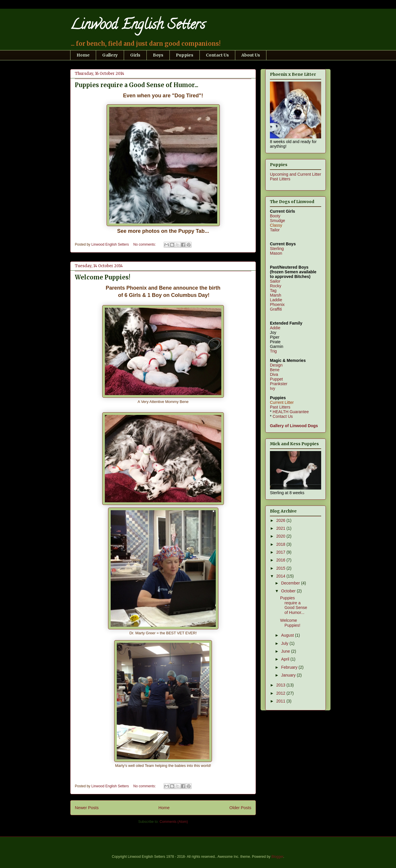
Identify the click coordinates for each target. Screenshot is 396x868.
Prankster (279, 384)
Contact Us (217, 55)
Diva (274, 374)
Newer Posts (87, 808)
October (289, 591)
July (285, 643)
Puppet (276, 379)
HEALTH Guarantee (291, 412)
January (289, 675)
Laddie (276, 300)
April (286, 659)
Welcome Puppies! (102, 277)
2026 (281, 520)
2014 (281, 576)
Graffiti (276, 309)
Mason (276, 253)
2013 (281, 685)
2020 (281, 536)
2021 (281, 528)
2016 (281, 560)
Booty (275, 216)
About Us (251, 55)
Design (276, 365)
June (286, 651)
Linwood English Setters (138, 26)
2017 (281, 552)
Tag (273, 290)
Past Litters (280, 179)
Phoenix (277, 304)
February (290, 667)
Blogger (277, 857)
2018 (281, 544)
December (291, 583)
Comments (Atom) (174, 822)
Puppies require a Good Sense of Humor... (137, 85)
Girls (135, 55)
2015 (281, 568)
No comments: (145, 244)
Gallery (110, 55)
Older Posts (240, 808)
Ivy (273, 388)
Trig (273, 351)
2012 (281, 693)
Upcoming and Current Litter (296, 174)
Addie (275, 328)
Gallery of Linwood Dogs (294, 426)
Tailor (275, 230)
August (288, 635)
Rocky (276, 286)
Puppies (185, 55)
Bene (275, 370)
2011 (281, 701)
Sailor (275, 281)
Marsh (276, 295)
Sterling (277, 249)
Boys (158, 55)
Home (83, 55)
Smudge (277, 221)
